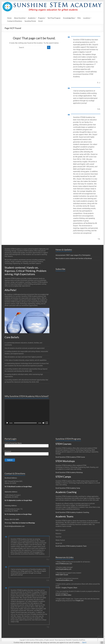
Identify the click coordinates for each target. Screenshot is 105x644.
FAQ (79, 18)
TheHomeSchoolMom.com (64, 580)
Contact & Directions (15, 21)
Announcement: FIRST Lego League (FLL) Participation (73, 255)
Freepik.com (80, 601)
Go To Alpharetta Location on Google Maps (18, 500)
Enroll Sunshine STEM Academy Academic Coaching (72, 512)
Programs (41, 18)
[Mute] (43, 423)
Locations (87, 18)
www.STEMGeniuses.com (64, 564)
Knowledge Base (69, 18)
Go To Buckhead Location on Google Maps (18, 487)
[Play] (7, 423)
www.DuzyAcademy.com (63, 569)
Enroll (40, 21)
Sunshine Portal (30, 21)
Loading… (68, 350)
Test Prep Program (54, 18)
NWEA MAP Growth (62, 575)
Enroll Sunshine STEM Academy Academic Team (71, 546)
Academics (32, 18)
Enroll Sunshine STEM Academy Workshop (69, 472)
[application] (27, 412)
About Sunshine (20, 18)
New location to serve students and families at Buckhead (74, 258)
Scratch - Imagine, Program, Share (66, 588)
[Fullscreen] (47, 423)
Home (9, 18)
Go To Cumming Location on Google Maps (18, 514)
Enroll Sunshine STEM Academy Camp (68, 488)
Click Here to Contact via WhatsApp (23, 523)
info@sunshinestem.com (17, 526)
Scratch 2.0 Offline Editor (63, 595)
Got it (84, 643)
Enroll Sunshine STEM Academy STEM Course (70, 457)
